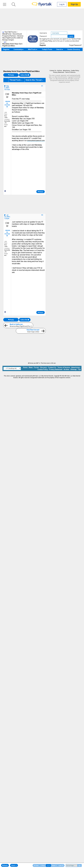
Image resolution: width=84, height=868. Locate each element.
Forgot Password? (75, 45)
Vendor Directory (74, 49)
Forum (36, 367)
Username (43, 33)
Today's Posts (47, 49)
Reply (11, 75)
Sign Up (74, 4)
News (31, 367)
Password (43, 36)
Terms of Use (76, 39)
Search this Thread (34, 80)
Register (43, 45)
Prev (43, 865)
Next (54, 865)
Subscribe (25, 75)
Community (19, 49)
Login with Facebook (33, 39)
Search (60, 49)
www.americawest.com (36, 141)
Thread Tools (15, 80)
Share (14, 865)
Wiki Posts (33, 49)
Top (79, 369)
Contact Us (53, 71)
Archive (60, 71)
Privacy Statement (59, 72)
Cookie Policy (75, 71)
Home (25, 367)
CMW (7, 96)
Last (61, 865)
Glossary (43, 367)
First (36, 865)
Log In (62, 4)
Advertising (66, 71)
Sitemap (73, 369)
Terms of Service (70, 72)
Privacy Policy (47, 41)
